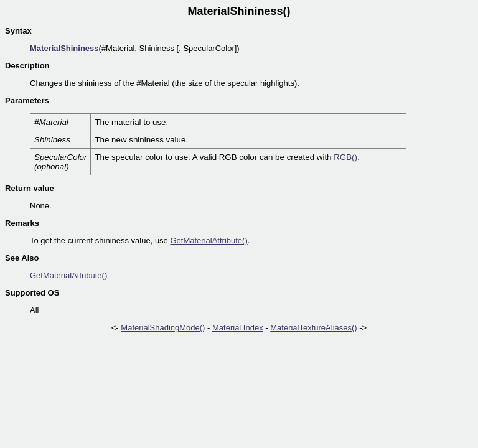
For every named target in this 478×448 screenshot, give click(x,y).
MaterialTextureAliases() (313, 328)
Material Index (238, 328)
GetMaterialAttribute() (209, 240)
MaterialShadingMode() (163, 328)
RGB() (345, 157)
